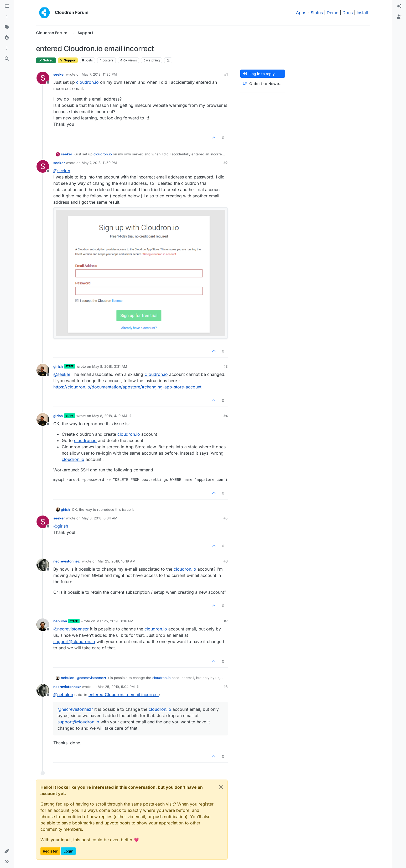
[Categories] (7, 6)
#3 (226, 366)
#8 (226, 687)
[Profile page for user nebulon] (43, 625)
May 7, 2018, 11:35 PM (99, 74)
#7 (226, 621)
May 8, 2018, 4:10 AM (110, 416)
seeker (59, 74)
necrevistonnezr (67, 561)
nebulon (60, 621)
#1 (226, 74)
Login (68, 851)
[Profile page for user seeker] (43, 78)
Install (362, 13)
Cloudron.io (156, 374)
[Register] (399, 17)
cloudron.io (87, 82)
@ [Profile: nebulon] (63, 695)
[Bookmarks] (7, 48)
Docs (348, 13)
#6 (226, 561)
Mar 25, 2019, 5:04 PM (116, 687)
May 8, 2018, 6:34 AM (100, 518)
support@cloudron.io (74, 641)
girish (58, 366)
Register (50, 851)
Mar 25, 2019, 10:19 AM (117, 561)
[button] (7, 851)
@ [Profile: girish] (61, 526)
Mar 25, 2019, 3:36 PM (115, 621)
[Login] (399, 6)
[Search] (7, 59)
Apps (301, 13)
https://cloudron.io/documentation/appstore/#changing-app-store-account (127, 387)
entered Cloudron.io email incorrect (124, 695)
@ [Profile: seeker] (62, 171)
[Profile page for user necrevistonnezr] (43, 565)
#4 (226, 416)
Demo (333, 13)
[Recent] (7, 17)
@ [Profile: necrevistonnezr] (71, 629)
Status (317, 13)
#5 (226, 518)
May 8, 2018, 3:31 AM (110, 366)
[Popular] (7, 38)
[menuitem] (399, 6)
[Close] (221, 787)
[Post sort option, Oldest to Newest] (263, 84)
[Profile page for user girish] (43, 370)
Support (68, 60)
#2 (226, 163)
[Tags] (7, 27)
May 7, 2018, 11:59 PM (99, 163)
